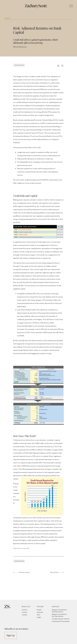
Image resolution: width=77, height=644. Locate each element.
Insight (7, 18)
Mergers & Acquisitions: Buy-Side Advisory (59, 615)
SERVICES (55, 607)
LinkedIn (25, 615)
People (39, 610)
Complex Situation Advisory (61, 619)
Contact (25, 610)
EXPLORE (40, 607)
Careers (24, 612)
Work (38, 615)
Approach (40, 612)
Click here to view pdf (21, 548)
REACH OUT (26, 607)
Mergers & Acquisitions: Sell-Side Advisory (59, 611)
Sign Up (11, 635)
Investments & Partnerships (61, 621)
